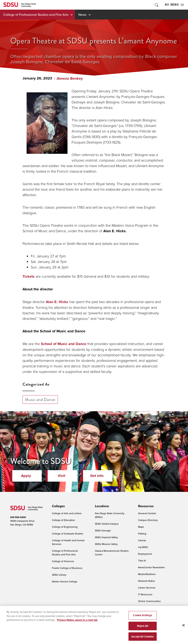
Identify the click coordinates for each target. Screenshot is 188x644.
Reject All (143, 628)
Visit (61, 476)
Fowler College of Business (67, 568)
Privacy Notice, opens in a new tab (77, 622)
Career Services (147, 588)
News (82, 15)
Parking (142, 534)
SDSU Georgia (103, 530)
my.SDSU (143, 547)
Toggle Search (156, 5)
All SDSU (174, 5)
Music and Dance (40, 400)
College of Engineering (65, 527)
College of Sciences (63, 561)
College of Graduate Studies (68, 534)
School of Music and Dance (64, 344)
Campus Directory (148, 520)
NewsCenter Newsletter (151, 567)
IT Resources (145, 594)
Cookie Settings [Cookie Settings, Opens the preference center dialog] (142, 618)
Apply (26, 476)
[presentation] (58, 506)
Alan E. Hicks (57, 302)
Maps (141, 527)
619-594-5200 (18, 517)
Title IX (142, 561)
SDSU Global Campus (107, 524)
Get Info (97, 476)
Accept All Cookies (142, 639)
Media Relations (147, 574)
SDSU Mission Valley (106, 544)
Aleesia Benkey (70, 78)
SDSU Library (59, 575)
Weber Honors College (65, 581)
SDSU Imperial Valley (106, 537)
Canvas (142, 540)
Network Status (147, 581)
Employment (145, 554)
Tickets (29, 276)
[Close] (183, 628)
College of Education (64, 520)
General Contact (147, 513)
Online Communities (149, 601)
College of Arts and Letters (67, 513)
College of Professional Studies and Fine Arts (36, 15)
